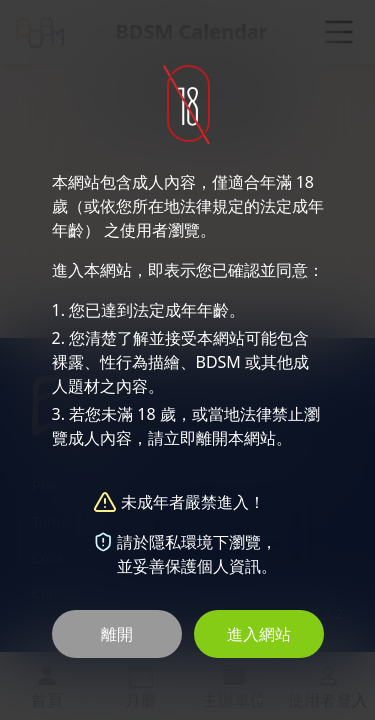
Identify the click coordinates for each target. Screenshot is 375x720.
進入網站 (259, 634)
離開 (117, 634)
